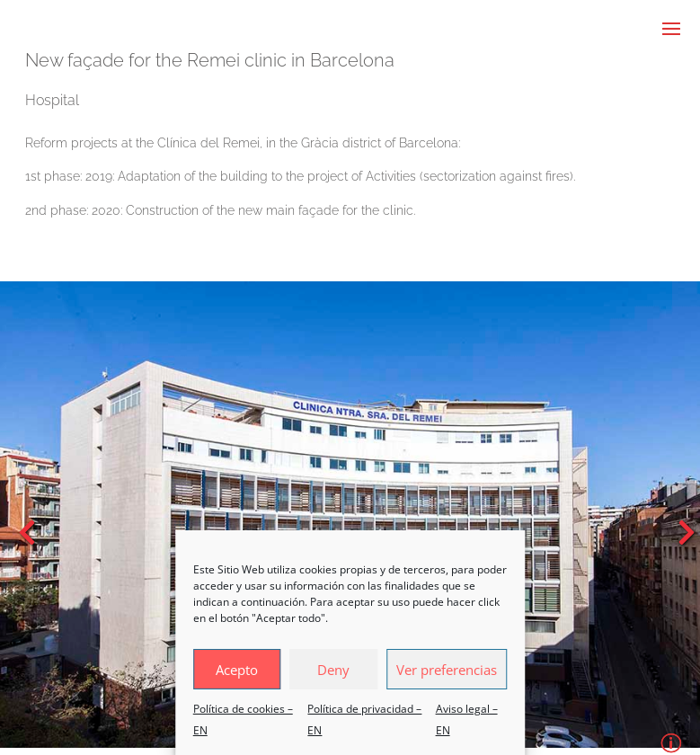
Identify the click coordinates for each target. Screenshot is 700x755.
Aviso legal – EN (467, 719)
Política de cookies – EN (243, 719)
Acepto (237, 670)
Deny (333, 670)
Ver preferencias (447, 670)
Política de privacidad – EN (364, 719)
